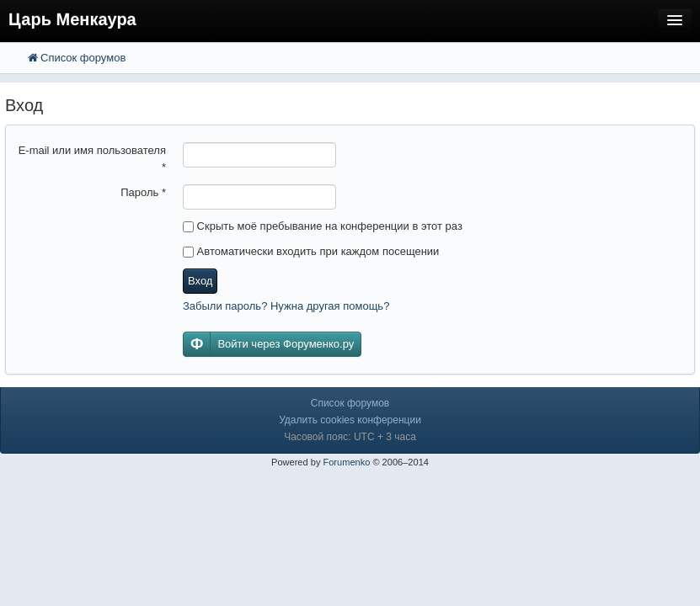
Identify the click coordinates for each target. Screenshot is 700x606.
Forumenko (346, 462)
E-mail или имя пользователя (92, 159)
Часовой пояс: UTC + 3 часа (350, 437)
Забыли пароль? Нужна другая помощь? (286, 306)
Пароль (143, 192)
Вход (200, 281)
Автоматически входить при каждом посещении (311, 251)
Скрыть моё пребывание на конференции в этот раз (323, 226)
